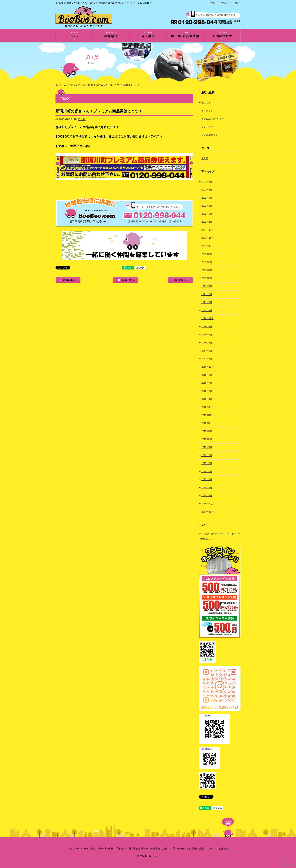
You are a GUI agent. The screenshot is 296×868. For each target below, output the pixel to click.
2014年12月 (207, 504)
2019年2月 (207, 335)
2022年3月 (207, 206)
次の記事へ (181, 280)
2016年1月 (207, 399)
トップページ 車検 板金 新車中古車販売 (74, 36)
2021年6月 (207, 278)
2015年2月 (207, 488)
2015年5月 (207, 463)
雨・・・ (206, 103)
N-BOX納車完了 (210, 135)
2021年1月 (207, 310)
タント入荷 (207, 127)
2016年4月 (207, 391)
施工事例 (148, 36)
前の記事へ (68, 280)
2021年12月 (207, 230)
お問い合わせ (222, 36)
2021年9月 (207, 254)
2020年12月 (207, 318)
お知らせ (225, 3)
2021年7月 (207, 270)
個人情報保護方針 (197, 849)
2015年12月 (207, 407)
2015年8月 (207, 439)
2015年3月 (207, 479)
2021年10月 (207, 246)
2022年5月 (207, 190)
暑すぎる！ (207, 111)
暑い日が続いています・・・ (216, 119)
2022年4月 (207, 198)
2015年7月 (207, 447)
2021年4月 (207, 294)
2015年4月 (207, 472)
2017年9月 (207, 351)
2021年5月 (207, 286)
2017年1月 (207, 359)
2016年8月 (207, 375)
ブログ (237, 3)
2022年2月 (207, 214)
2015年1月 (207, 496)
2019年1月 (207, 343)
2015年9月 (207, 431)
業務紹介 (111, 36)
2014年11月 (207, 512)
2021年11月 (207, 238)
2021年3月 (207, 302)
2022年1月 (207, 222)
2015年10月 (207, 423)
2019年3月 (207, 327)
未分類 (81, 85)
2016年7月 (207, 383)
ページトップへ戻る (228, 827)
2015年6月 (207, 455)
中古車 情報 (185, 36)
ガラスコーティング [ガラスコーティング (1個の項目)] (220, 534)
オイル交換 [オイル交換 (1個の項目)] (204, 534)
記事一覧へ (126, 280)
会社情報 (212, 3)
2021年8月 (207, 262)
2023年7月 (207, 182)
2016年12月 (207, 367)
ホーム (63, 85)
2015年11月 (207, 415)
